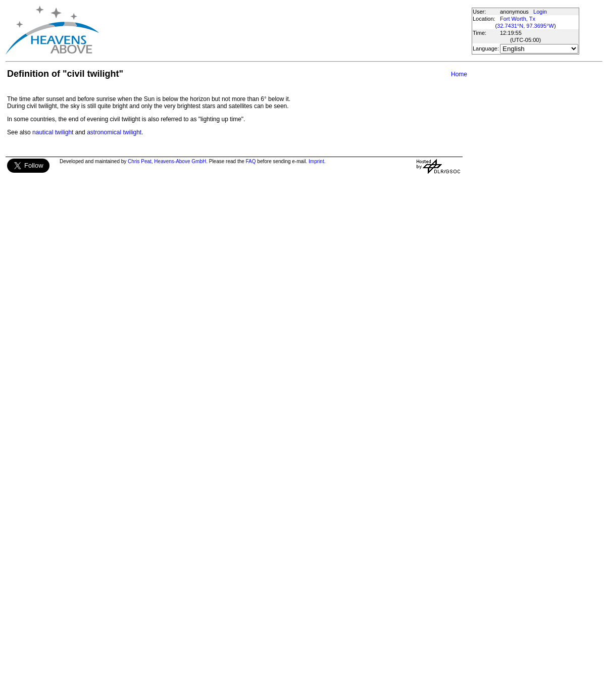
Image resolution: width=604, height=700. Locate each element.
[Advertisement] (285, 30)
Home (459, 74)
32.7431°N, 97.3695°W (525, 26)
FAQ (251, 161)
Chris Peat (140, 161)
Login (540, 12)
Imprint (316, 161)
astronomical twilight (114, 132)
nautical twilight (53, 132)
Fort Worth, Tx (518, 19)
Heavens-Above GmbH (180, 161)
